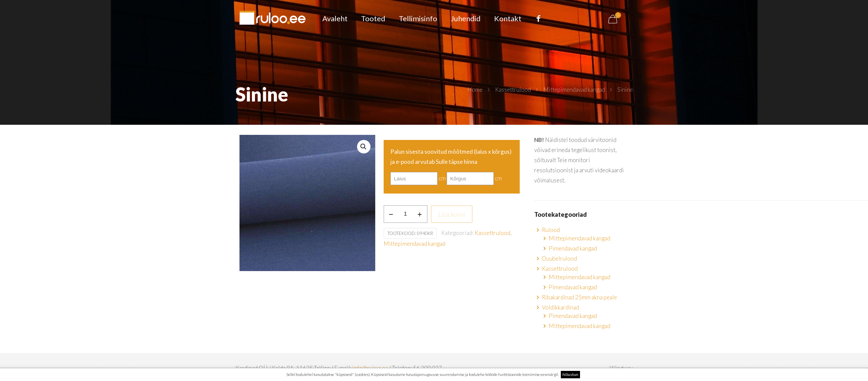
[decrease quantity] (391, 214)
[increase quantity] (420, 214)
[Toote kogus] (406, 214)
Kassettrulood (513, 90)
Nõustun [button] (570, 374)
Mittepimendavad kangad (574, 90)
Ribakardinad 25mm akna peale (580, 297)
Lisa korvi (452, 214)
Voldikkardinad (560, 307)
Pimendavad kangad (573, 248)
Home (475, 90)
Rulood (551, 230)
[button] (364, 147)
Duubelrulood (559, 258)
